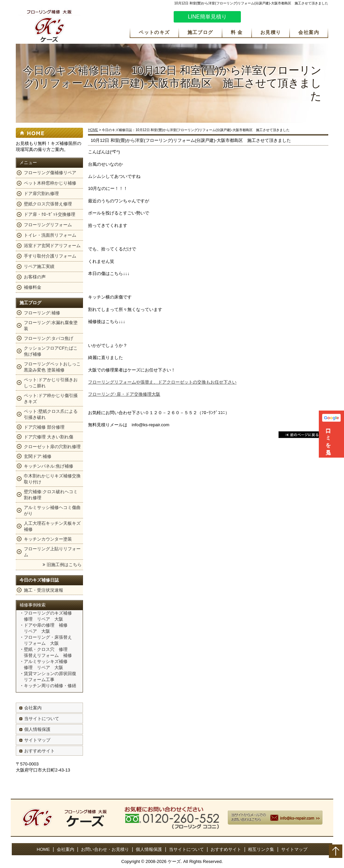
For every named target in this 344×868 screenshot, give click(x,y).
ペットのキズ (154, 32)
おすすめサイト (39, 751)
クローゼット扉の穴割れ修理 (52, 447)
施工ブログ (200, 32)
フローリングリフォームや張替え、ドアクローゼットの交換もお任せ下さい (162, 382)
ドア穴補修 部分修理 (44, 427)
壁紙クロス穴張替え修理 (48, 204)
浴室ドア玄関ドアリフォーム (52, 246)
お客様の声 (35, 277)
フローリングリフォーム (48, 225)
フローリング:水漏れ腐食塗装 (51, 326)
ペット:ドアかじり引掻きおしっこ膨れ (51, 383)
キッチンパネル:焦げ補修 (49, 466)
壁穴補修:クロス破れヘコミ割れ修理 (51, 495)
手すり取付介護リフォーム (50, 256)
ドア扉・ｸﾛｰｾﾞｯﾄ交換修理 (50, 214)
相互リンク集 (261, 849)
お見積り (271, 32)
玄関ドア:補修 (38, 456)
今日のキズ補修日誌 (39, 580)
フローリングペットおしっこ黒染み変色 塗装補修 (52, 367)
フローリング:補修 (42, 313)
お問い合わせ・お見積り (105, 849)
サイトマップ (37, 740)
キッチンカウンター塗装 (48, 539)
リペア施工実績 (39, 266)
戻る (302, 435)
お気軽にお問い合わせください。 (288, 18)
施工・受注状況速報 (44, 590)
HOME (93, 130)
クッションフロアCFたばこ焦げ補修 (51, 351)
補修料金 (33, 287)
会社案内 (309, 32)
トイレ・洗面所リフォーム (50, 235)
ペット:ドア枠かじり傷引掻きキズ (51, 399)
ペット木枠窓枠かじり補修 (50, 183)
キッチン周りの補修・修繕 (50, 686)
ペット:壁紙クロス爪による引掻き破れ (51, 414)
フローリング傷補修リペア (50, 173)
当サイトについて (42, 719)
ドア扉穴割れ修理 (41, 193)
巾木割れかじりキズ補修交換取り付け (52, 479)
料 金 (237, 32)
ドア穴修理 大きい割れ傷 (49, 437)
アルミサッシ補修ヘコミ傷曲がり (52, 510)
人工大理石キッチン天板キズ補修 (52, 526)
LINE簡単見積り (207, 17)
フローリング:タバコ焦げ (49, 338)
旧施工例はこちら (64, 565)
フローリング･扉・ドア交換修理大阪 (124, 394)
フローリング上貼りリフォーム (52, 552)
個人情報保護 (37, 729)
